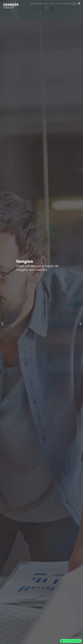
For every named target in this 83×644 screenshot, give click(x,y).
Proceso (52, 4)
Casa (31, 4)
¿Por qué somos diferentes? (63, 4)
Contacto (74, 4)
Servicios (46, 4)
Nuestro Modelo (38, 4)
